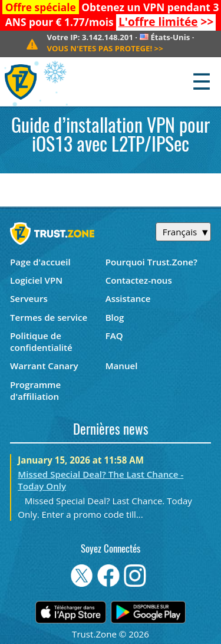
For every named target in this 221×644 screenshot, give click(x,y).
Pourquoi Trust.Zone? (151, 262)
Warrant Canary (44, 366)
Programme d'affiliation (35, 390)
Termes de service (49, 317)
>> (166, 22)
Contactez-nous (139, 280)
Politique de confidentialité (41, 341)
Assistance (128, 298)
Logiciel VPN (36, 280)
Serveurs (29, 298)
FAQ (114, 336)
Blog (115, 317)
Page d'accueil (40, 262)
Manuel (122, 366)
